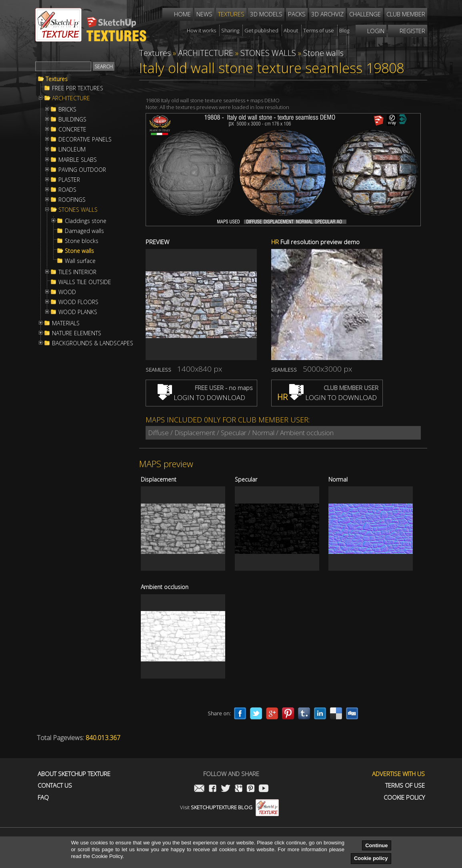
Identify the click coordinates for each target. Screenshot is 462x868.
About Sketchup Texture (74, 774)
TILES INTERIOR (77, 272)
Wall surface (80, 261)
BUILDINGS (72, 119)
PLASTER (69, 180)
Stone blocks (82, 241)
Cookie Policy (404, 797)
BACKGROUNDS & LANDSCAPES (93, 343)
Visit (229, 807)
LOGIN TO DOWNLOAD (201, 397)
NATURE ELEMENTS (77, 333)
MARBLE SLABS (78, 160)
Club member (406, 14)
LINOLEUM (72, 149)
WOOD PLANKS (78, 312)
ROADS (67, 190)
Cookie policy (371, 858)
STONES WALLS (78, 210)
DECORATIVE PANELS (85, 139)
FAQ (43, 797)
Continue (376, 845)
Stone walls (79, 251)
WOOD (67, 292)
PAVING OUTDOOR (82, 170)
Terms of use (405, 785)
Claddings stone (86, 221)
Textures (57, 79)
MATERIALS (66, 323)
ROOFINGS (72, 200)
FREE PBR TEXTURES (78, 88)
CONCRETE (72, 129)
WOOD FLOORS (78, 302)
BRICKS (67, 109)
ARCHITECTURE (71, 98)
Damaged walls (84, 231)
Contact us (55, 785)
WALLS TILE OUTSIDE (85, 282)
